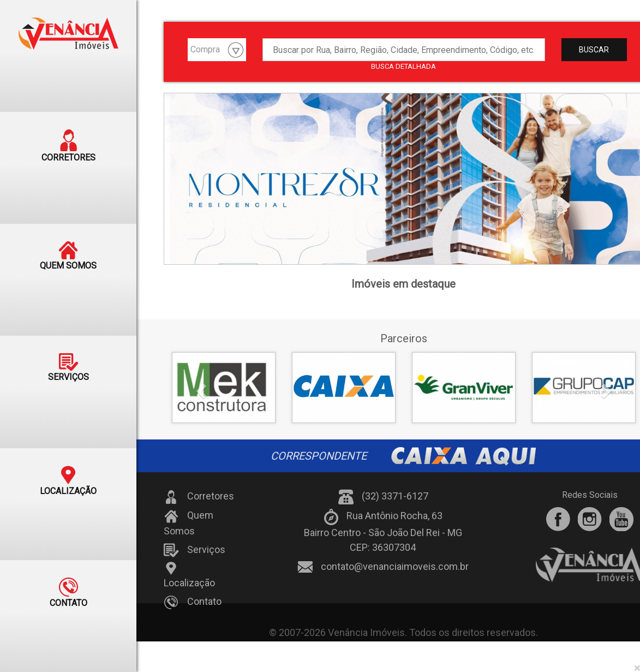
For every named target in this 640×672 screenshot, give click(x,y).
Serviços (195, 550)
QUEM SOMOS (68, 252)
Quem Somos (189, 523)
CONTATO (68, 583)
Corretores (199, 497)
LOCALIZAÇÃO (68, 473)
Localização (189, 575)
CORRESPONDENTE (403, 456)
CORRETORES (68, 144)
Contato (193, 603)
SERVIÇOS (68, 362)
